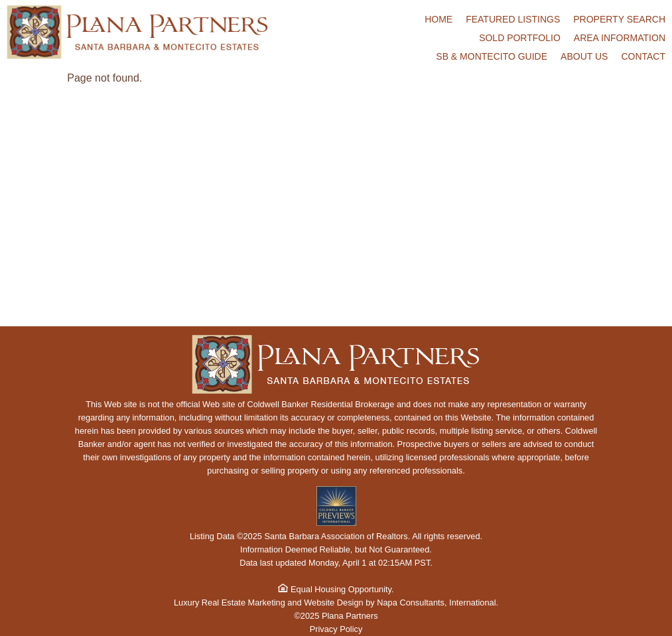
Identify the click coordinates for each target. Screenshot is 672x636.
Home (438, 19)
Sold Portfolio (520, 38)
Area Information (620, 38)
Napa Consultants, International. (437, 603)
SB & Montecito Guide (492, 56)
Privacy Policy (336, 629)
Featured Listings (513, 19)
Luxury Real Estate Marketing (230, 603)
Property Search (619, 19)
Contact (643, 56)
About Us (584, 56)
